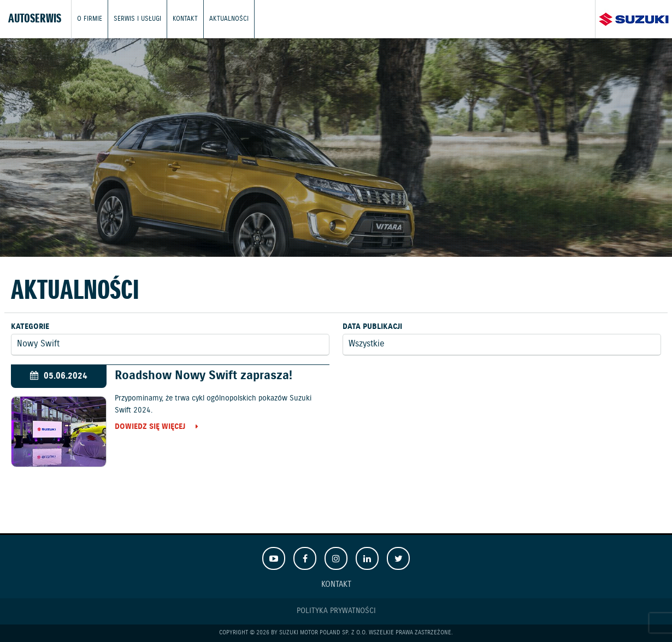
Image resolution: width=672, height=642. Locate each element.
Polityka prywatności (336, 611)
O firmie (90, 19)
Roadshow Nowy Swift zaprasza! (204, 376)
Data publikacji (372, 327)
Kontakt (185, 19)
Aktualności (229, 19)
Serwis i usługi (137, 19)
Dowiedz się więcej (150, 427)
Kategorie (30, 327)
